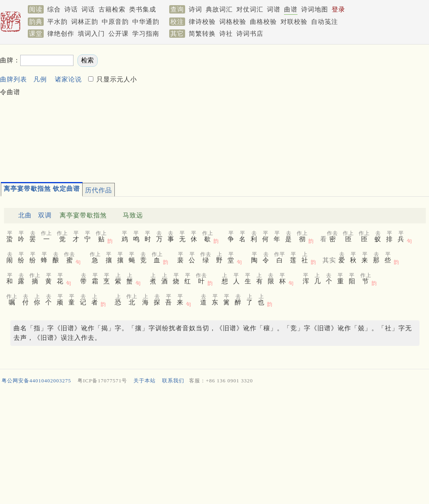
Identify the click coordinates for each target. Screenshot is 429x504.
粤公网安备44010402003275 (36, 381)
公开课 (119, 34)
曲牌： (10, 60)
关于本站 (145, 381)
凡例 (40, 79)
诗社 (226, 34)
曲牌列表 (14, 79)
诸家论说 (68, 79)
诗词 (195, 9)
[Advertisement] (286, 110)
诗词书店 (250, 34)
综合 (54, 9)
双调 (45, 215)
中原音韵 (115, 22)
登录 (338, 9)
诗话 (71, 9)
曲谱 (291, 9)
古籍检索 (112, 9)
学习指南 (146, 34)
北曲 (25, 215)
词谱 (274, 9)
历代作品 (99, 190)
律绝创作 (61, 34)
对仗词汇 (250, 9)
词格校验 (233, 22)
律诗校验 (202, 22)
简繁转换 (202, 34)
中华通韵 (146, 22)
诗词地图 (315, 9)
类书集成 (143, 9)
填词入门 (91, 34)
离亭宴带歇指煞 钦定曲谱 (42, 189)
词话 (88, 9)
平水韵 (57, 22)
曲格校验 (263, 22)
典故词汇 (219, 9)
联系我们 (173, 381)
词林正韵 (85, 22)
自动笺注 (325, 22)
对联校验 (294, 22)
